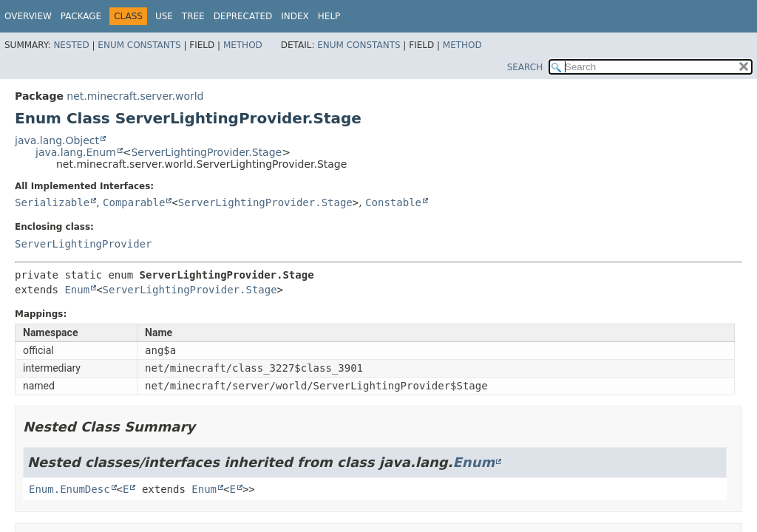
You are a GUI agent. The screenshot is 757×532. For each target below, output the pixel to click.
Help (329, 16)
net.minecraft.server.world (135, 96)
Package (81, 16)
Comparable (134, 202)
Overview (28, 16)
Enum (77, 290)
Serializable (52, 202)
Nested (71, 45)
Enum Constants (139, 45)
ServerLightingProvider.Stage (206, 152)
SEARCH (525, 67)
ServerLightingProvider (83, 244)
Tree (193, 16)
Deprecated (243, 16)
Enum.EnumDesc (69, 489)
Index (295, 16)
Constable (393, 202)
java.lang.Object (57, 140)
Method (243, 45)
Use (164, 16)
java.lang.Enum (76, 152)
